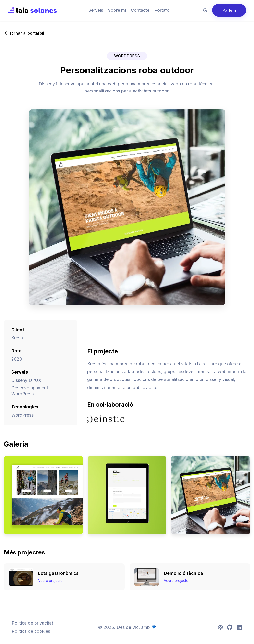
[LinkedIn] (239, 627)
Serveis (96, 10)
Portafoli (163, 10)
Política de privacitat (32, 623)
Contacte (140, 10)
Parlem (229, 10)
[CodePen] (220, 627)
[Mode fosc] (205, 10)
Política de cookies (31, 631)
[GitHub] (230, 627)
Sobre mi (117, 10)
